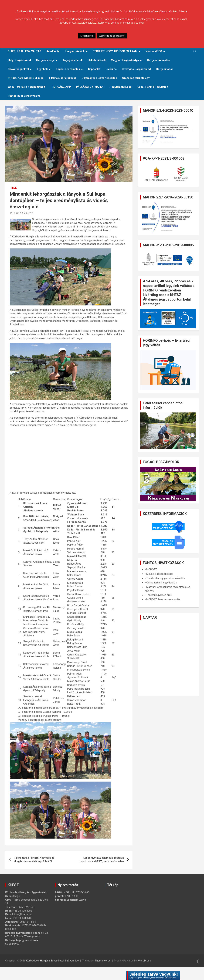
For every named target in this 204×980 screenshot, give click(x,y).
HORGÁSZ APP (61, 87)
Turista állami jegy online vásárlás (166, 578)
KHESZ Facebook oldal (159, 574)
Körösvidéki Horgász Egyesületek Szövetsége (52, 961)
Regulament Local (121, 87)
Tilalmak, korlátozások (63, 78)
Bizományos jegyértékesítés (99, 78)
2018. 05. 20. (17, 213)
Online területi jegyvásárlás (162, 583)
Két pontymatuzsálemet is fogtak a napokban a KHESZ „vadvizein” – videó (102, 860)
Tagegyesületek (73, 60)
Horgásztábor (164, 69)
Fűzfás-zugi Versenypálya (24, 96)
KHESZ (29, 213)
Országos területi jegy (136, 78)
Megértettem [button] (87, 36)
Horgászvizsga (45, 60)
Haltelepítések (97, 60)
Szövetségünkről (18, 69)
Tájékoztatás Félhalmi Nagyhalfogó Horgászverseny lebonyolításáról (34, 860)
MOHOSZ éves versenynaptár (163, 599)
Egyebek (42, 69)
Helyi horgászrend (19, 60)
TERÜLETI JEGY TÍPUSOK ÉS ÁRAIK (115, 51)
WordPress (144, 961)
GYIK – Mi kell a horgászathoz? (27, 87)
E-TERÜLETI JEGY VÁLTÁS (25, 51)
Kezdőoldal (53, 51)
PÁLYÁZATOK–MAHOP (90, 87)
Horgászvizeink (75, 51)
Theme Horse (103, 961)
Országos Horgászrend (136, 69)
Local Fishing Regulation (153, 87)
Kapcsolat (94, 69)
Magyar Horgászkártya (125, 60)
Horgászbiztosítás (158, 60)
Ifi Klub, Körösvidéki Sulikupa (26, 78)
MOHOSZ (152, 569)
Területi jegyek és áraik (159, 595)
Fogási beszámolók (68, 69)
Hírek (13, 188)
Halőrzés (111, 69)
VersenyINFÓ (154, 51)
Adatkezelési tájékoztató (112, 36)
